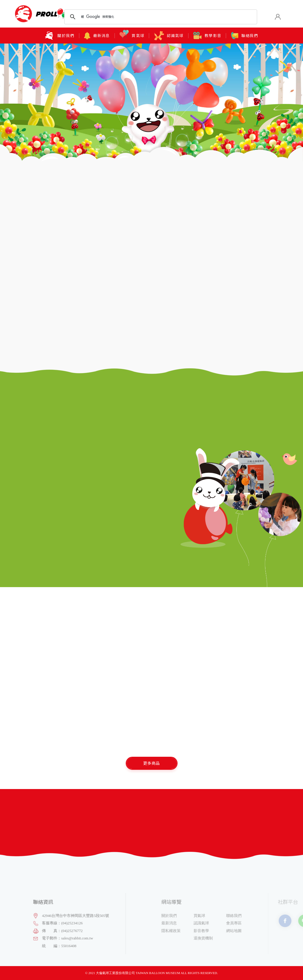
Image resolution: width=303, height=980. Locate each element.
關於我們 (59, 36)
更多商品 (151, 763)
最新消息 (97, 36)
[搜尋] (160, 17)
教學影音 (207, 36)
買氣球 (132, 36)
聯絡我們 (245, 36)
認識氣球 (169, 36)
